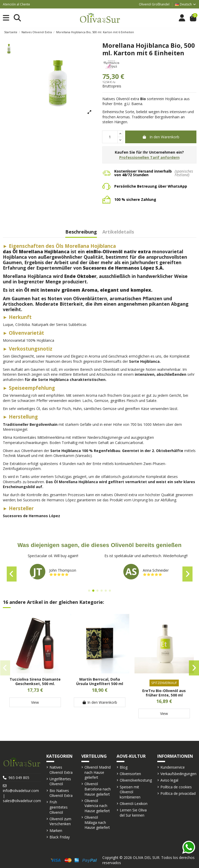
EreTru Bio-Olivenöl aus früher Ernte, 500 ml (164, 693)
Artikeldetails (118, 232)
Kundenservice (173, 767)
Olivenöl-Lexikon (134, 804)
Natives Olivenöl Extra (61, 770)
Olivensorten (130, 774)
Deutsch (186, 4)
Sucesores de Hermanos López (31, 516)
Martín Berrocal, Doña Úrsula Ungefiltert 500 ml (100, 681)
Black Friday (60, 837)
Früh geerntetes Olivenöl (59, 807)
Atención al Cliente (16, 4)
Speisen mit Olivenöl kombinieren (130, 792)
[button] (89, 591)
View (35, 702)
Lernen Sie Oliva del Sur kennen (133, 813)
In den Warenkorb (161, 137)
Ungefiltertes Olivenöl (60, 781)
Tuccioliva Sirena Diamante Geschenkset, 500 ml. (35, 681)
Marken (56, 831)
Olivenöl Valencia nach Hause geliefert (97, 806)
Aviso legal (169, 780)
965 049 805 (19, 778)
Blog (124, 767)
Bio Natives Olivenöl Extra (61, 793)
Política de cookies (176, 787)
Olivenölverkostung (136, 780)
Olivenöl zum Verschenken (60, 821)
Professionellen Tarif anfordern (149, 157)
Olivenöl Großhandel (154, 4)
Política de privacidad (178, 793)
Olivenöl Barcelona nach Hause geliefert (98, 789)
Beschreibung (81, 232)
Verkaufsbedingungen (178, 774)
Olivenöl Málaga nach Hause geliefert (97, 822)
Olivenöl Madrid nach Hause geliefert (98, 772)
